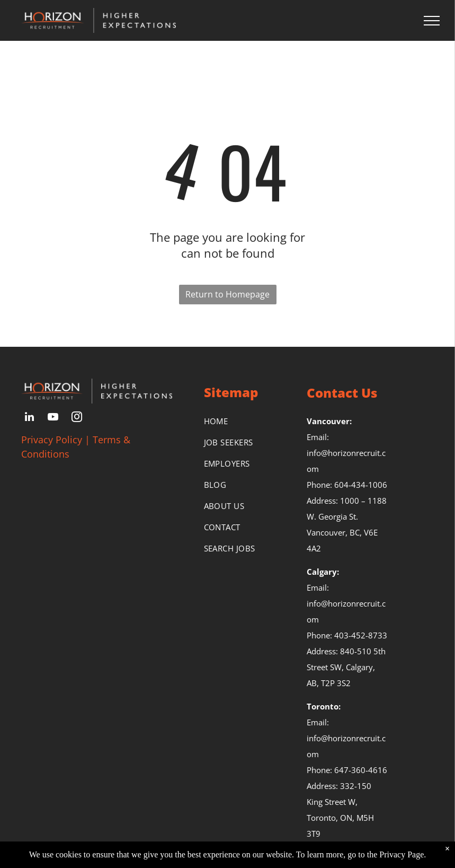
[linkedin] (29, 418)
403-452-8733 (361, 635)
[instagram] (77, 418)
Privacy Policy (52, 440)
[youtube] (53, 418)
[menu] (432, 21)
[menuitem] (245, 421)
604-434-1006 (361, 485)
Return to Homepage (227, 294)
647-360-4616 (361, 770)
